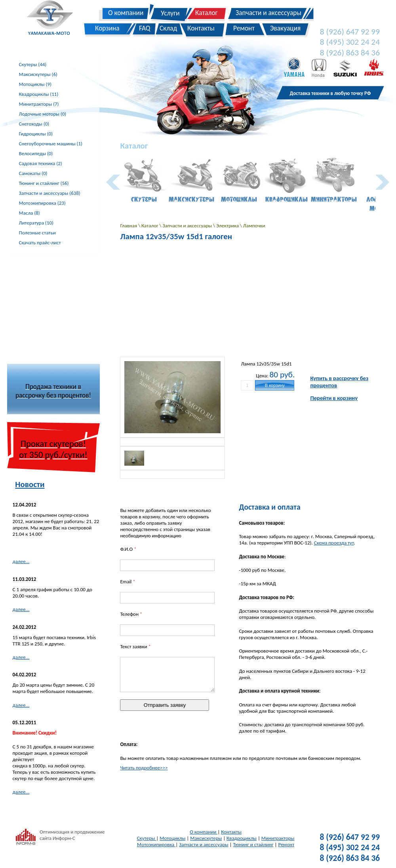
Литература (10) (36, 223)
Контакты (231, 832)
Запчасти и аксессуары (188, 226)
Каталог (150, 226)
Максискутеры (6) (38, 74)
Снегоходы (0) (34, 124)
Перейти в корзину (334, 398)
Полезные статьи (37, 233)
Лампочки (254, 226)
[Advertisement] (67, 305)
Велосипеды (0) (36, 153)
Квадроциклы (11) (39, 94)
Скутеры (147, 838)
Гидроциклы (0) (36, 134)
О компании (204, 832)
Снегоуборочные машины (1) (51, 144)
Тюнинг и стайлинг (253, 844)
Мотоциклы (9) (35, 84)
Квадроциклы (242, 838)
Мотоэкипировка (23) (42, 203)
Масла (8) (30, 213)
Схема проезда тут (334, 543)
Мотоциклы (172, 838)
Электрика (228, 226)
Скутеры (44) (33, 64)
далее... (21, 561)
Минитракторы (278, 838)
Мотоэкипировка (156, 844)
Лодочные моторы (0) (43, 114)
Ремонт (286, 844)
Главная (129, 226)
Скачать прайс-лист (40, 243)
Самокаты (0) (33, 173)
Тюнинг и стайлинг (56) (44, 183)
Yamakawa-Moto (54, 19)
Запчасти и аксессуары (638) (50, 193)
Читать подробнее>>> (144, 768)
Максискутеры (206, 838)
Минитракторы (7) (39, 104)
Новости (30, 484)
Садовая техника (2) (41, 163)
